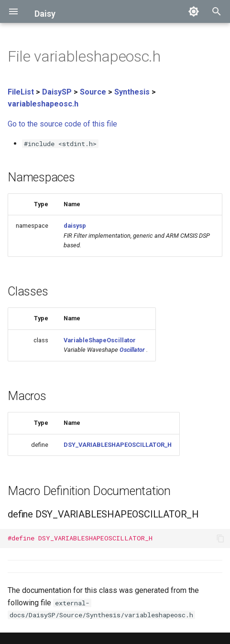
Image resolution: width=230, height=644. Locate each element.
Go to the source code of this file (62, 124)
